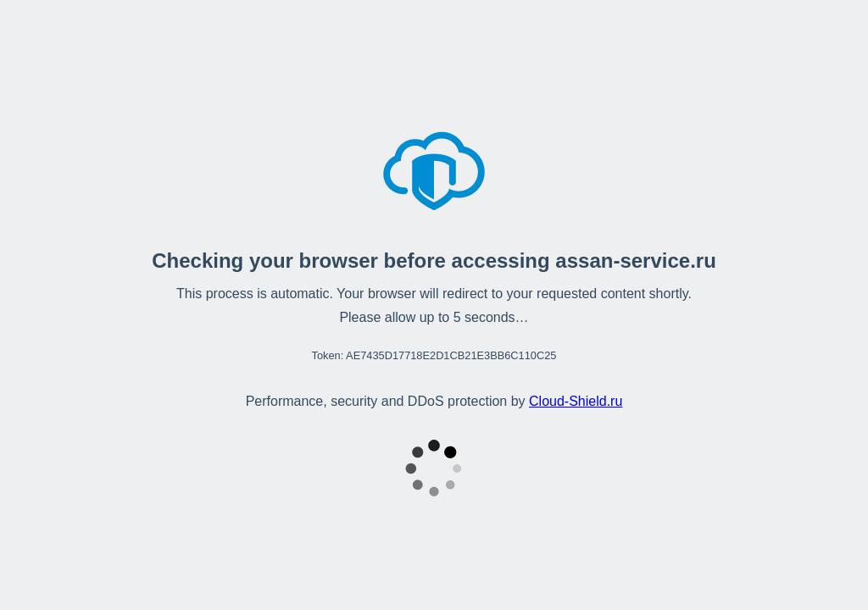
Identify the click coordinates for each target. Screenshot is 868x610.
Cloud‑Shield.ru (576, 401)
